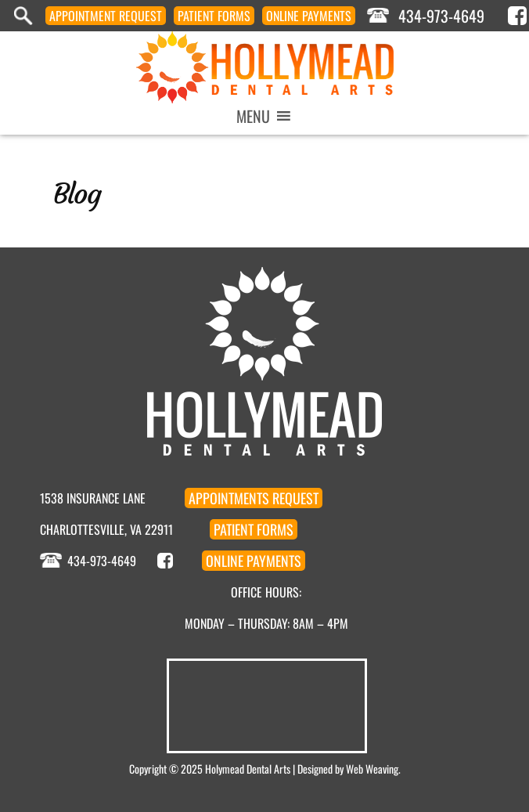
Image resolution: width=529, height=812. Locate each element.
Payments (309, 16)
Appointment (106, 16)
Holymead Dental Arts (248, 769)
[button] (253, 116)
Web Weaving (372, 769)
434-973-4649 (441, 16)
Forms (214, 16)
